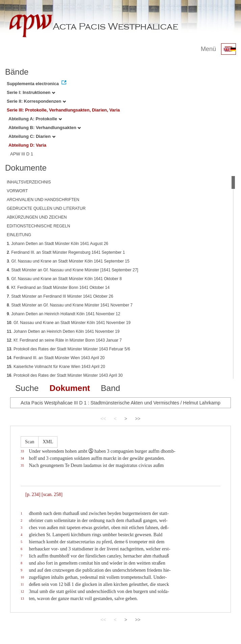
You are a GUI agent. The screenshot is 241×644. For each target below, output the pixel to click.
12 (22, 591)
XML (48, 442)
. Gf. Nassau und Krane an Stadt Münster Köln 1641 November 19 (69, 323)
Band (110, 388)
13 (22, 599)
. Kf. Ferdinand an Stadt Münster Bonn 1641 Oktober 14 (58, 288)
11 (22, 584)
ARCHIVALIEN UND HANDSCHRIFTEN (43, 200)
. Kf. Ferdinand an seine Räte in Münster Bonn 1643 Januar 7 (64, 340)
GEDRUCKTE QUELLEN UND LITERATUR (46, 208)
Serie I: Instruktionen (31, 92)
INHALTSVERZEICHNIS (29, 182)
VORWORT (17, 191)
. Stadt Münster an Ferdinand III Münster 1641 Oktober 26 (60, 296)
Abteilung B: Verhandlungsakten (45, 128)
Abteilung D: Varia (27, 145)
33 (22, 451)
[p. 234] (33, 494)
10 (22, 577)
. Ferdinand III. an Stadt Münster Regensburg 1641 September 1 (66, 252)
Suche (27, 388)
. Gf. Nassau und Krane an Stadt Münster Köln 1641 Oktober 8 (64, 279)
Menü (208, 49)
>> (138, 419)
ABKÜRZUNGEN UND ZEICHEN (37, 217)
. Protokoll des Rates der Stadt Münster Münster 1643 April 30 (65, 375)
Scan (30, 442)
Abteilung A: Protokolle (35, 119)
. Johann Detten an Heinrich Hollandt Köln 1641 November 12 (64, 314)
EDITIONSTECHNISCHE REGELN (38, 226)
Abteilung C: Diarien (32, 136)
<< (103, 419)
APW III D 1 (22, 154)
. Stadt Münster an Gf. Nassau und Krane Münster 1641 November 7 (70, 305)
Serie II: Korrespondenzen (36, 101)
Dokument (70, 388)
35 (22, 465)
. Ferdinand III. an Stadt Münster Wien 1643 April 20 (56, 358)
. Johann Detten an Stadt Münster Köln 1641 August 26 (57, 244)
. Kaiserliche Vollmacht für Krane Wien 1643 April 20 (56, 367)
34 (22, 458)
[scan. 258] (52, 494)
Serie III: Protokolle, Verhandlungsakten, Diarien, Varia (63, 110)
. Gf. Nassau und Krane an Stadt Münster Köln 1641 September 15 (68, 261)
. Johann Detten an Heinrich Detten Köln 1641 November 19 (63, 331)
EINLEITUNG (19, 235)
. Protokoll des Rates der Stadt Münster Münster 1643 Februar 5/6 (68, 349)
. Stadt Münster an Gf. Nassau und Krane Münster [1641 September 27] (73, 270)
